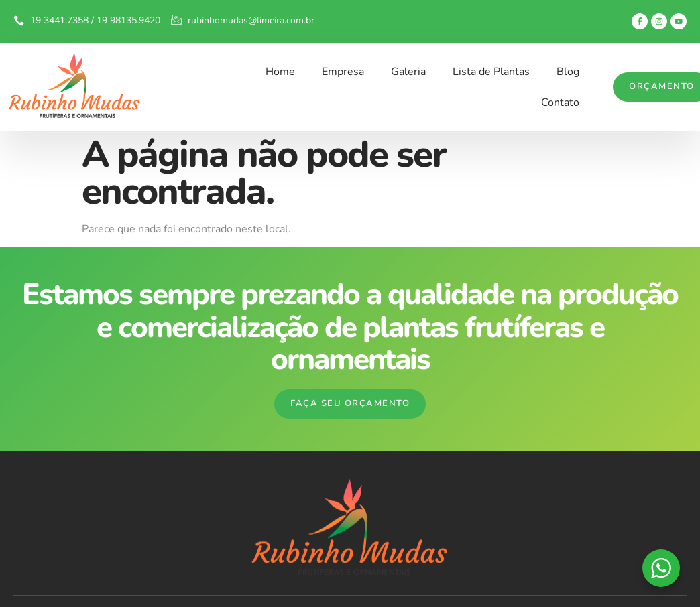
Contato (560, 103)
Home (280, 72)
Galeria (408, 72)
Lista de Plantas (491, 72)
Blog (568, 72)
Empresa (343, 72)
